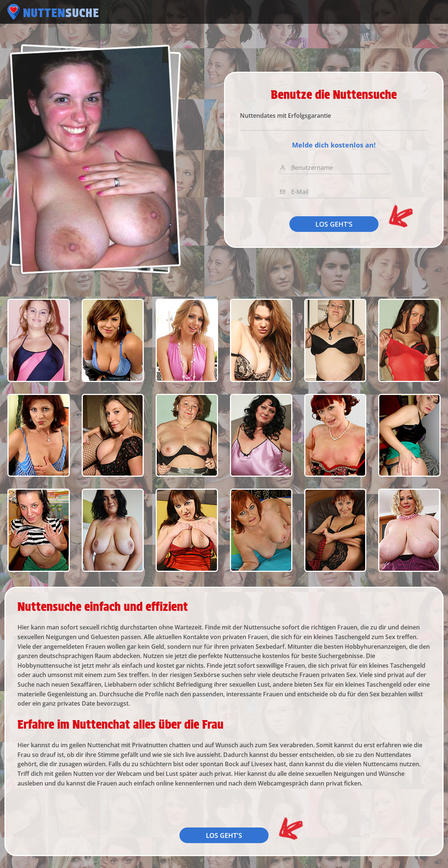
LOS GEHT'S (334, 224)
